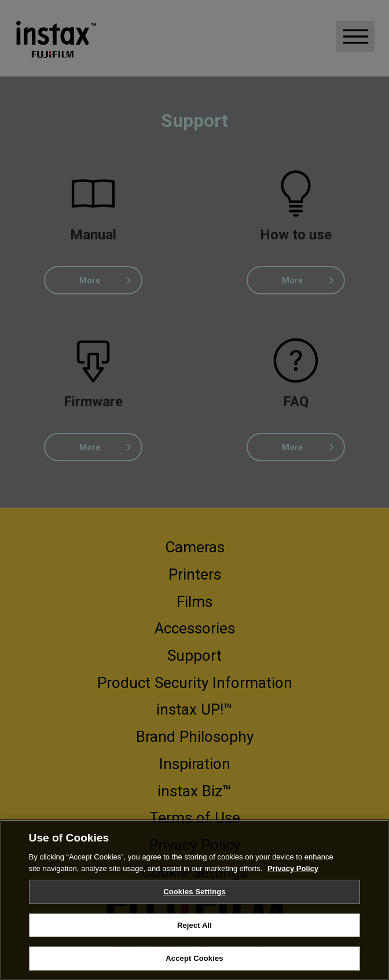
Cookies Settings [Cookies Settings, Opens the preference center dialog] (195, 892)
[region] (195, 900)
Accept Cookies (194, 958)
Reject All (195, 925)
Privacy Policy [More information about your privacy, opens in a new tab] (293, 868)
